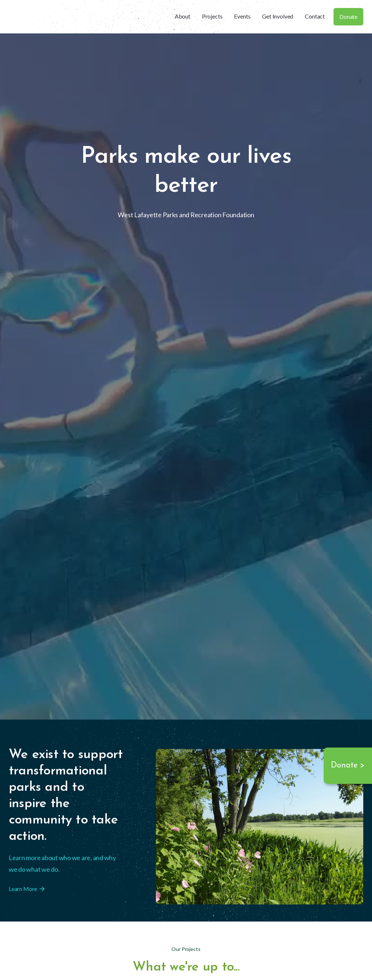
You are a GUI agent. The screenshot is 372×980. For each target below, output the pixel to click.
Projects (212, 16)
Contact (315, 16)
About (183, 16)
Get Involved (278, 16)
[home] (11, 17)
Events (242, 16)
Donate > (348, 766)
